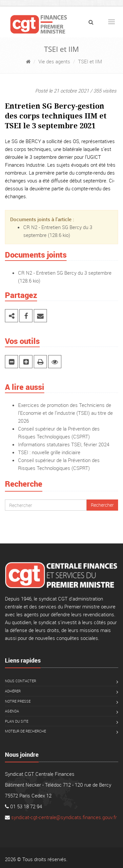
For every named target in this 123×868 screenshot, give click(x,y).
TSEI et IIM (90, 61)
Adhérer (13, 691)
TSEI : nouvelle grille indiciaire (49, 452)
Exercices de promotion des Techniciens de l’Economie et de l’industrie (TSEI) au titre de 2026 (65, 413)
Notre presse (18, 701)
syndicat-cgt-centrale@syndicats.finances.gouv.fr (64, 817)
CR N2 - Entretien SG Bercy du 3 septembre (65, 273)
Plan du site (17, 721)
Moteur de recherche (25, 731)
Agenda (12, 711)
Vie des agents (54, 61)
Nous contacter (20, 681)
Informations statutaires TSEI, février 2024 (64, 444)
